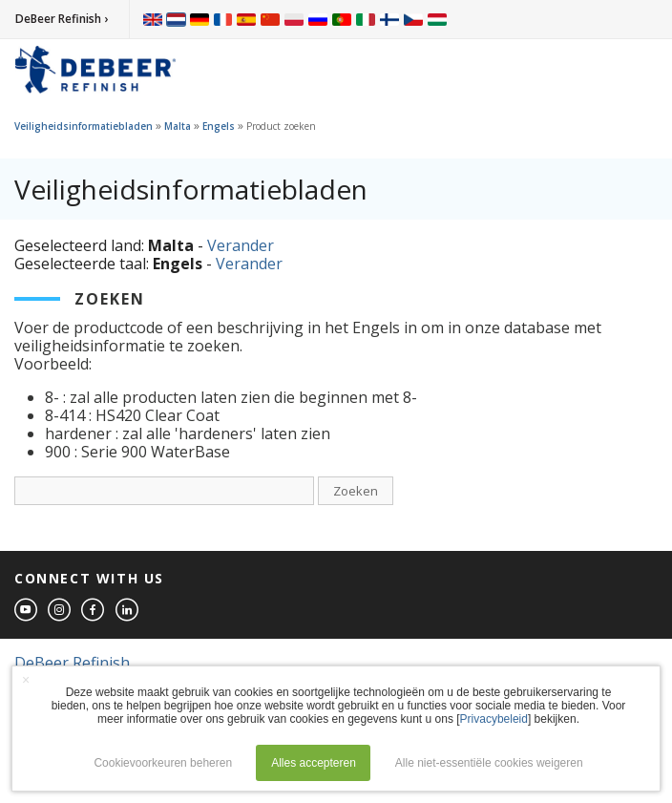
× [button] (26, 680)
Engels (219, 126)
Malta (178, 126)
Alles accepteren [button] (314, 763)
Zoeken (356, 491)
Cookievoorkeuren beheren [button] (163, 763)
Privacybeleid (494, 719)
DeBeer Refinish (72, 663)
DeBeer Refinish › (62, 19)
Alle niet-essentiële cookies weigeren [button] (489, 763)
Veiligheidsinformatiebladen (84, 126)
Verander (241, 245)
